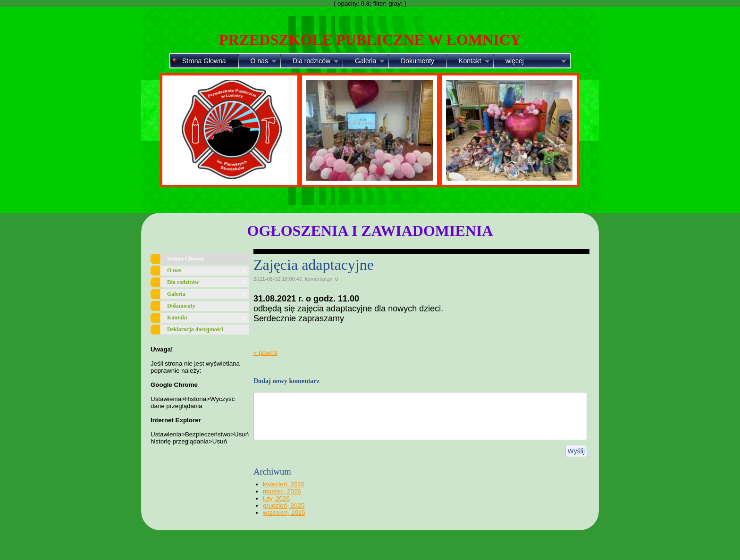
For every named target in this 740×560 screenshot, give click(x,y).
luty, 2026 (276, 498)
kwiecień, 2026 (284, 484)
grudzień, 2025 (284, 506)
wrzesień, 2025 (284, 513)
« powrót (265, 353)
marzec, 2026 (282, 491)
